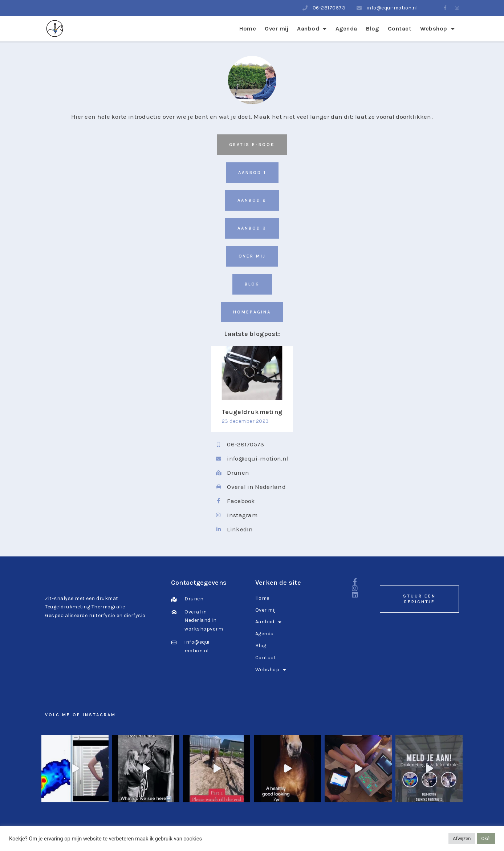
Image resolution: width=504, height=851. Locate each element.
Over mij (277, 29)
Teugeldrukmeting (252, 412)
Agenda (346, 29)
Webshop (437, 29)
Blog (373, 29)
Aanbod (312, 29)
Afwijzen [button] (462, 838)
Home (248, 29)
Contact (400, 29)
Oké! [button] (486, 838)
